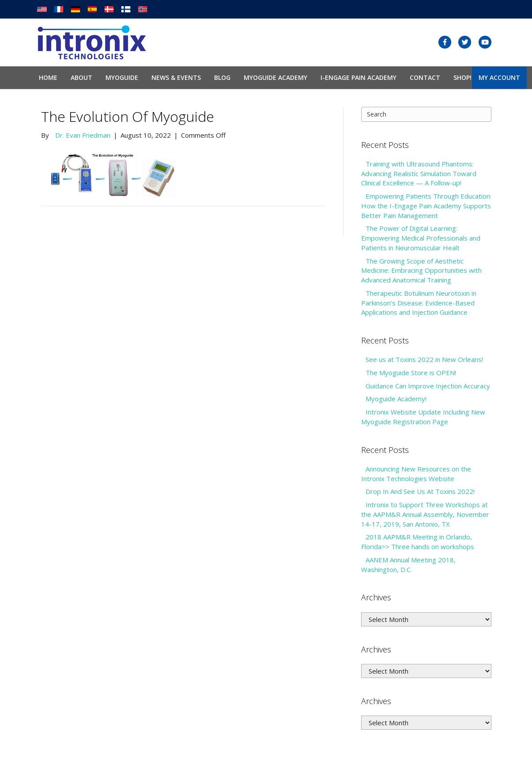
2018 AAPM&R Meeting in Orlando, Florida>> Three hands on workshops (418, 542)
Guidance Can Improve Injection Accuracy (428, 386)
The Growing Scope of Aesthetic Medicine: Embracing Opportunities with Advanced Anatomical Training (421, 271)
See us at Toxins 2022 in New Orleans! (424, 359)
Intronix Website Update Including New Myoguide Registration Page (423, 417)
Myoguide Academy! (396, 399)
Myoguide (122, 77)
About (81, 77)
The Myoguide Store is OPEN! (411, 373)
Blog (222, 77)
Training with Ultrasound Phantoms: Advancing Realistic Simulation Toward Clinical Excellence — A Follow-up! (419, 173)
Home (48, 77)
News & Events (176, 77)
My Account (499, 77)
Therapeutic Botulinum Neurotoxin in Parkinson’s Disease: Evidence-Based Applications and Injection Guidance (419, 303)
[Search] (426, 114)
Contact (425, 77)
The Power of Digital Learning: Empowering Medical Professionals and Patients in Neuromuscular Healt (421, 238)
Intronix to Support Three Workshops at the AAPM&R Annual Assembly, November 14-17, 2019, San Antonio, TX (425, 514)
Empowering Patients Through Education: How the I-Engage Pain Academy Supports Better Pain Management (426, 206)
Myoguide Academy (275, 77)
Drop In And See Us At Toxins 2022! (420, 491)
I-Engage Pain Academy (358, 77)
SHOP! (462, 77)
